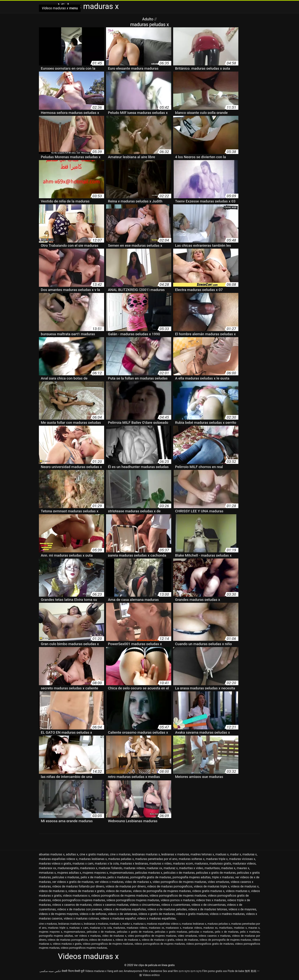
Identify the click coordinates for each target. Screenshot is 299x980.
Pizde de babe (236, 971)
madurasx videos (244, 864)
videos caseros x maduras (215, 936)
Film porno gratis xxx (215, 971)
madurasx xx (47, 868)
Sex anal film (170, 971)
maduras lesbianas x (93, 859)
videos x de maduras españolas (125, 909)
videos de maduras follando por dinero (78, 886)
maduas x (222, 854)
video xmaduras (218, 882)
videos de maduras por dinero (126, 886)
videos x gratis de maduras (157, 914)
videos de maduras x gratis (86, 891)
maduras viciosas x (242, 859)
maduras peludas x (121, 859)
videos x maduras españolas (156, 918)
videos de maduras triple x (211, 886)
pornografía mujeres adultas (191, 877)
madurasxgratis (68, 868)
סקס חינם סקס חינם (190, 971)
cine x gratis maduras (94, 854)
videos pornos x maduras (178, 900)
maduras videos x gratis (55, 864)
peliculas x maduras (66, 877)
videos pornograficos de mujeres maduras (178, 896)
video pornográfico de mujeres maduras (179, 882)
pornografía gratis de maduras (151, 877)
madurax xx (154, 868)
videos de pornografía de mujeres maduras (162, 891)
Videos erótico (151, 975)
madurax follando (110, 868)
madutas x (228, 868)
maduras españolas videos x (58, 859)
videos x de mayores (242, 909)
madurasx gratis (220, 864)
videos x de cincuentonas (209, 905)
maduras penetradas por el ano (156, 859)
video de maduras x (138, 882)
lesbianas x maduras (175, 854)
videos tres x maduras (211, 900)
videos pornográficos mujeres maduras (133, 900)
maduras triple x (217, 859)
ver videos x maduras (109, 882)
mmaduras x (47, 873)
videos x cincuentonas (145, 905)
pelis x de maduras (93, 877)
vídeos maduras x (238, 891)
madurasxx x (88, 868)
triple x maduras (223, 877)
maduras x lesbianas (134, 864)
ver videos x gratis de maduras (73, 882)
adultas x (72, 854)
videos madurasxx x (76, 896)
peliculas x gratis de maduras (216, 873)
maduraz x (171, 868)
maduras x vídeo (160, 864)
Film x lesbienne (153, 971)
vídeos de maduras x (53, 891)
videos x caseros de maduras (72, 905)
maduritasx (212, 868)
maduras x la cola (107, 864)
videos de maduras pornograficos (170, 886)
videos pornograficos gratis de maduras (210, 944)
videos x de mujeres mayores (59, 914)
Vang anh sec (115, 971)
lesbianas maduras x (146, 854)
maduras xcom (183, 864)
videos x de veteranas (122, 914)
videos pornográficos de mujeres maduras (120, 896)
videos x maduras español (118, 918)
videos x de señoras (93, 914)
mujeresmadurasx (122, 873)
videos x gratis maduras (192, 914)
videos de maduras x (245, 886)
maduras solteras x (192, 859)
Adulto (148, 19)
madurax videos (134, 868)
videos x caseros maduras (111, 905)
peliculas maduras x (149, 873)
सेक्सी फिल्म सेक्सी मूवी (73, 971)
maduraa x (250, 854)
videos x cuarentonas (176, 905)
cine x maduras (120, 854)
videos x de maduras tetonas (208, 909)
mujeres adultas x (69, 873)
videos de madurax (119, 891)
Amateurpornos (133, 971)
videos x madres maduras (227, 914)
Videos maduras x (96, 971)
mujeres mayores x (95, 873)
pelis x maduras (118, 877)
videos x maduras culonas (81, 918)
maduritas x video (191, 868)
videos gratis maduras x (208, 891)
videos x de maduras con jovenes (80, 909)
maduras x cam (83, 864)
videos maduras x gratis (67, 944)
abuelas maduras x (52, 854)
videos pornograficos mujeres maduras (79, 900)
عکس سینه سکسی (50, 971)
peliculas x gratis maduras (171, 932)
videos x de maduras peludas (167, 909)
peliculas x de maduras (179, 873)
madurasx (201, 864)
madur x (236, 854)
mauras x (243, 868)
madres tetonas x (202, 854)
